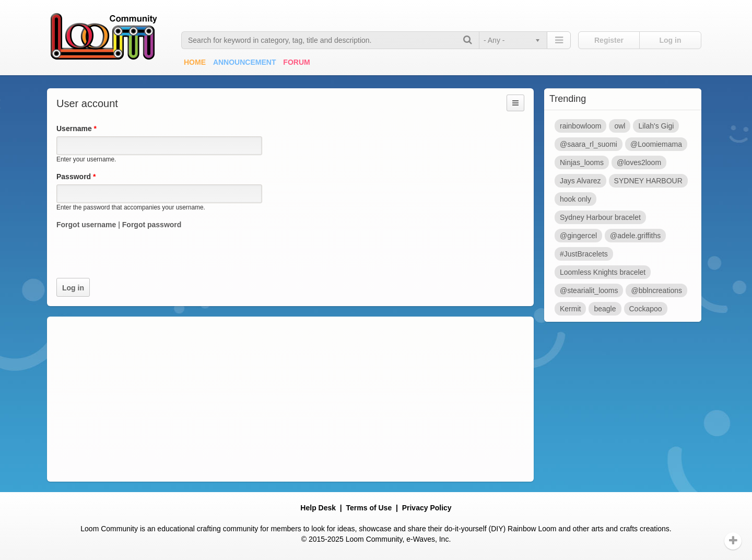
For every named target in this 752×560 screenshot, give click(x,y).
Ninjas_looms (582, 162)
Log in (671, 40)
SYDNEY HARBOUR (648, 181)
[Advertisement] (290, 399)
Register (609, 40)
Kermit (570, 309)
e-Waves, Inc (427, 539)
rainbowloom (580, 126)
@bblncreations (656, 290)
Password (76, 177)
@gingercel (578, 236)
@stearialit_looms (589, 290)
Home (195, 62)
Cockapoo (646, 309)
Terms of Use (369, 508)
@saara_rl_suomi (589, 144)
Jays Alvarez (580, 181)
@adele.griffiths (635, 236)
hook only (575, 199)
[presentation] (136, 258)
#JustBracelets (584, 254)
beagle (605, 309)
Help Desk (318, 508)
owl (620, 126)
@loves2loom (639, 162)
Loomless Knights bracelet (603, 272)
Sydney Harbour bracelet (600, 217)
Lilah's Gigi (656, 126)
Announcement (245, 62)
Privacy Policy (427, 508)
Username (77, 129)
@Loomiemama (656, 144)
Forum (296, 62)
